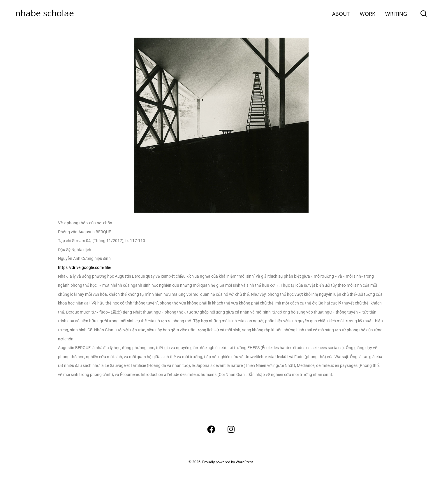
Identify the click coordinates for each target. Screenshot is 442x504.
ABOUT (341, 14)
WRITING (396, 14)
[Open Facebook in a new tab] (211, 429)
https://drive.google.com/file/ (85, 267)
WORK (368, 14)
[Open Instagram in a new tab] (231, 429)
